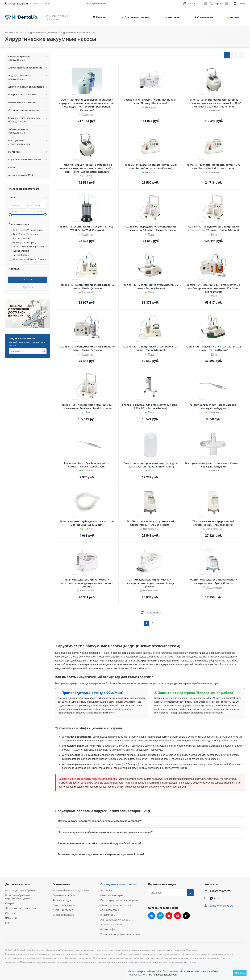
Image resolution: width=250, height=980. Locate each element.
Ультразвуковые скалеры (115, 920)
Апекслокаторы (110, 910)
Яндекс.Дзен (178, 916)
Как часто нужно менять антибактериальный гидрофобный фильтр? (100, 843)
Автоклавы (107, 890)
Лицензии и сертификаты (21, 908)
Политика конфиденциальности (159, 975)
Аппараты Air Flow (111, 924)
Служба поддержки (64, 905)
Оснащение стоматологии (118, 884)
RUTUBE (186, 916)
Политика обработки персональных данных (19, 897)
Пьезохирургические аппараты (119, 900)
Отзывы (10, 913)
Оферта (10, 903)
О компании (61, 884)
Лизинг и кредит (63, 910)
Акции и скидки (62, 900)
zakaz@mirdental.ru (97, 4)
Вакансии (11, 918)
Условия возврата (64, 915)
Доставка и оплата (18, 884)
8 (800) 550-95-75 (220, 891)
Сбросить (28, 287)
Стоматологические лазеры (117, 905)
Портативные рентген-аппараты (120, 934)
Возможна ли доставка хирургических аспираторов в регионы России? (101, 854)
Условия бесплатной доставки (71, 890)
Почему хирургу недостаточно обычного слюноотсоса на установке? (100, 821)
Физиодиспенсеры (112, 895)
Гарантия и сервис (64, 895)
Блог (8, 923)
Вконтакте (152, 916)
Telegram (160, 916)
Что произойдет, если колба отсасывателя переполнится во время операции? (105, 832)
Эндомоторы (108, 915)
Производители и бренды (21, 890)
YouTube (169, 916)
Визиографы (108, 929)
